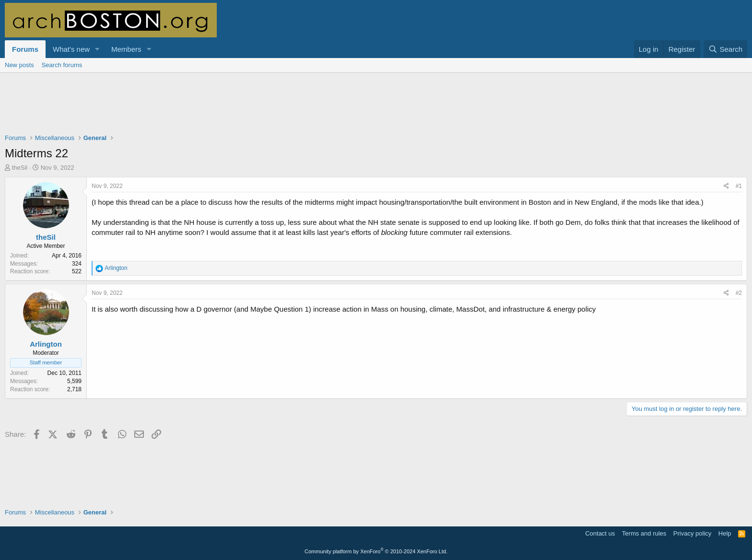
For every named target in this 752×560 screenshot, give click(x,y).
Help (725, 533)
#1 (739, 186)
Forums (25, 49)
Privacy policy (692, 533)
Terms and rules (644, 533)
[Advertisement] (376, 109)
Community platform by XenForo (376, 551)
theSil (20, 168)
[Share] (726, 186)
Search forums (62, 65)
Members (126, 49)
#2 (739, 293)
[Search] (725, 49)
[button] (97, 49)
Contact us (600, 533)
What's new (71, 49)
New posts (19, 65)
